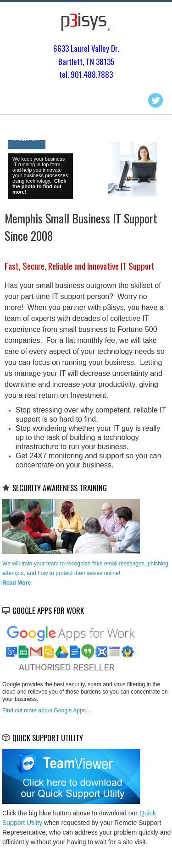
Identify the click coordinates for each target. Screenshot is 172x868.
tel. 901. (71, 74)
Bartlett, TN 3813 (84, 62)
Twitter (155, 100)
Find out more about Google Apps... (46, 711)
